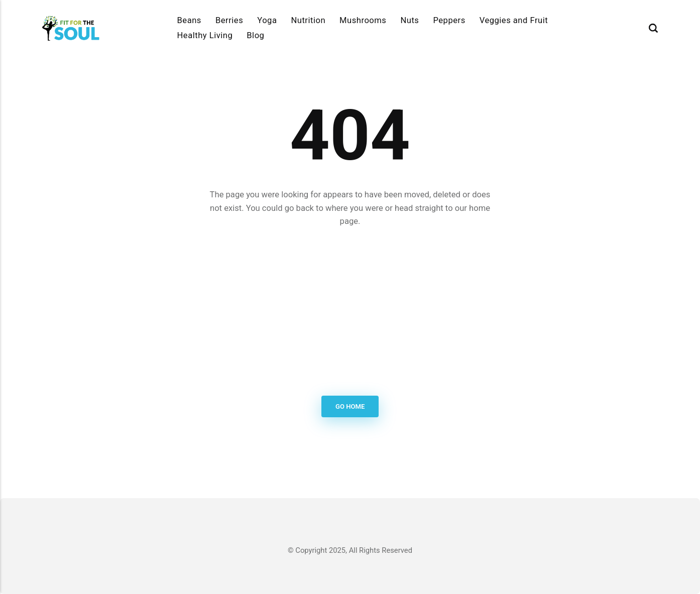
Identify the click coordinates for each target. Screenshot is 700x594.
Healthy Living (205, 35)
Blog (255, 35)
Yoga (267, 20)
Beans (189, 20)
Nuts (410, 20)
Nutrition (308, 20)
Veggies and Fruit (514, 20)
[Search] (653, 28)
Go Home (350, 406)
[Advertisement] (350, 312)
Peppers (449, 20)
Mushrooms (363, 20)
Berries (229, 20)
